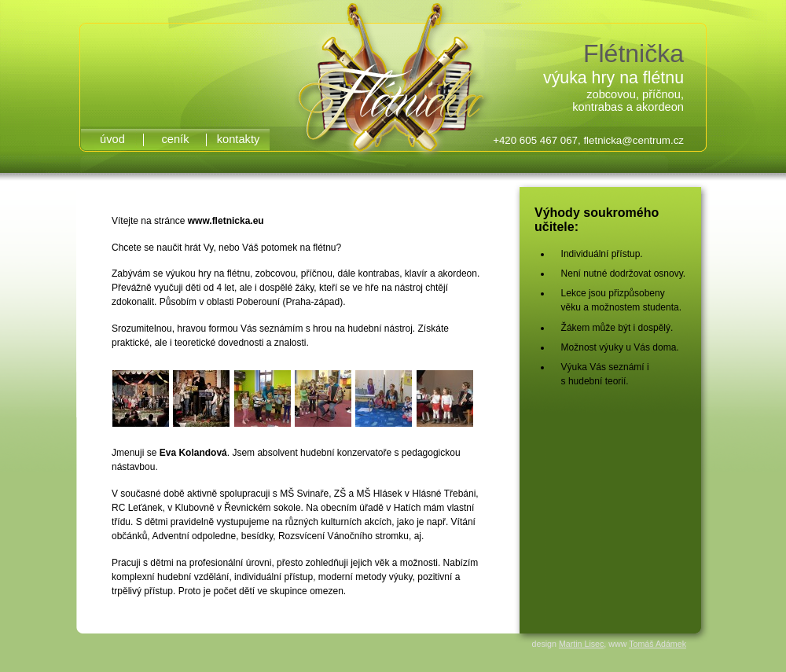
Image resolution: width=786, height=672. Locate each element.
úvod (112, 139)
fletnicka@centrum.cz (634, 140)
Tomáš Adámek (657, 644)
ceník (175, 139)
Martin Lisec (581, 644)
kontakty (239, 139)
